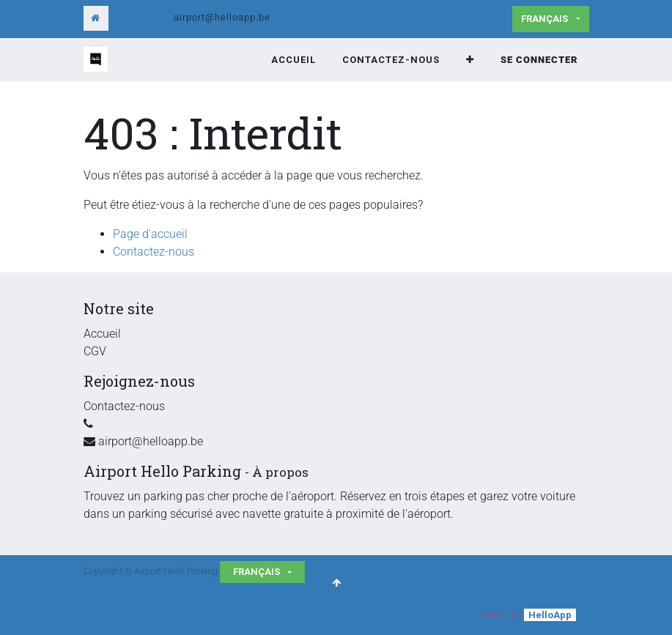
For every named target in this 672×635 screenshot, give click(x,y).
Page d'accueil (150, 234)
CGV (95, 351)
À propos (280, 472)
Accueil (102, 334)
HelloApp (550, 615)
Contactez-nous (154, 252)
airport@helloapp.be (222, 17)
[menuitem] (293, 60)
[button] (470, 60)
